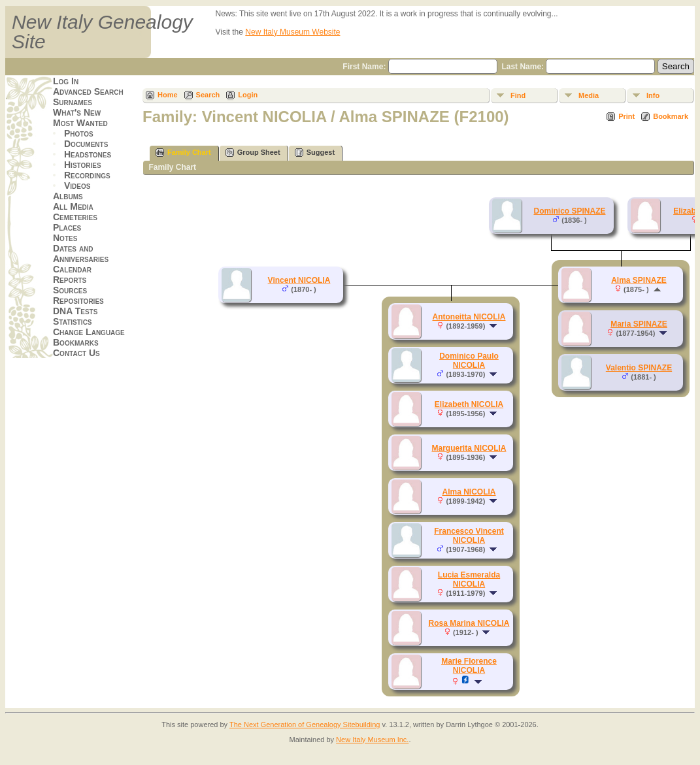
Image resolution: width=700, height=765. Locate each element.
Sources (70, 290)
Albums (68, 196)
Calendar (72, 269)
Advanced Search (88, 91)
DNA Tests (75, 311)
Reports (70, 280)
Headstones (88, 154)
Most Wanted (80, 123)
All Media (73, 206)
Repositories (78, 301)
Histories (83, 165)
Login (248, 95)
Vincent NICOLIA (299, 280)
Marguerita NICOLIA (469, 448)
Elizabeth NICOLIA (469, 404)
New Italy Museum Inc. (372, 740)
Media (589, 95)
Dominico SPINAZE (569, 211)
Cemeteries (75, 217)
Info (653, 95)
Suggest (315, 153)
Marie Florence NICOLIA (469, 666)
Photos (79, 133)
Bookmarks (76, 342)
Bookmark (671, 116)
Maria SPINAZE (639, 324)
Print (626, 116)
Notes (65, 238)
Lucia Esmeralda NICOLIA (469, 579)
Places (67, 227)
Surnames (73, 102)
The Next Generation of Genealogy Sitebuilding (305, 724)
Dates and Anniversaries (81, 253)
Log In (66, 81)
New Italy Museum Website (292, 32)
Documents (86, 144)
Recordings (87, 175)
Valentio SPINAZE (639, 368)
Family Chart (183, 153)
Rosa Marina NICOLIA (469, 623)
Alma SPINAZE (639, 280)
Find (518, 95)
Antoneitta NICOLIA (469, 317)
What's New (77, 112)
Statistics (73, 321)
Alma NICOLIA (469, 492)
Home (168, 95)
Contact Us (76, 353)
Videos (77, 186)
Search (208, 95)
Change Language (89, 332)
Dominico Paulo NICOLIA (469, 361)
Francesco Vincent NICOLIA (469, 536)
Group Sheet (253, 153)
